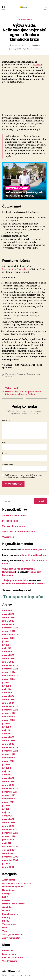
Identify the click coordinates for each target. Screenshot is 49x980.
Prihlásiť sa (8, 951)
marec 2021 (8, 819)
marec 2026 (8, 614)
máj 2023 (7, 730)
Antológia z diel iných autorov (17, 883)
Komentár (7, 420)
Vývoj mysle (8, 537)
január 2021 (8, 826)
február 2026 (9, 617)
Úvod (5, 928)
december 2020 (10, 829)
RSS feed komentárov (13, 957)
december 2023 (10, 706)
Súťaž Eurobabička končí (14, 515)
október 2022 (9, 754)
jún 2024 (7, 686)
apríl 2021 (7, 816)
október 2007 (9, 850)
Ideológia (7, 893)
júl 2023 (6, 723)
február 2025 (9, 658)
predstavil (38, 65)
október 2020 (9, 836)
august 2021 (8, 802)
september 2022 (10, 758)
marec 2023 (8, 737)
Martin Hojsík (11, 374)
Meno (5, 442)
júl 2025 (6, 641)
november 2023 (10, 710)
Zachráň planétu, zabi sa (14, 526)
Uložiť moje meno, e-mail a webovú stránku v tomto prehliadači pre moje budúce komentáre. (24, 476)
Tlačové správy (24, 20)
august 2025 (8, 638)
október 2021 (9, 795)
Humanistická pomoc (13, 887)
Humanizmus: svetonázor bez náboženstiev (23, 583)
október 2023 (9, 713)
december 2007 (10, 847)
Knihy (5, 897)
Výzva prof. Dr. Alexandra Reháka (18, 532)
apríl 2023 (7, 734)
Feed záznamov (10, 954)
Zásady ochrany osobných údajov (16, 975)
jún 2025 (7, 645)
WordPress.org (10, 961)
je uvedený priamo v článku (29, 45)
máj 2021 (7, 812)
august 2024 (8, 679)
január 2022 (8, 785)
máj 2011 (7, 843)
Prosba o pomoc (10, 521)
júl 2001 (6, 864)
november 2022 (10, 751)
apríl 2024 (7, 693)
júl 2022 (6, 764)
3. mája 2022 (16, 49)
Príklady (6, 917)
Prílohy (6, 921)
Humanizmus (9, 890)
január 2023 (8, 744)
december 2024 (10, 665)
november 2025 (10, 628)
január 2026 (8, 621)
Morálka (6, 900)
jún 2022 (6, 768)
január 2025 (8, 662)
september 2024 (10, 676)
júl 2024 (6, 682)
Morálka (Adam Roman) (14, 904)
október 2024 (9, 672)
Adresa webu (8, 464)
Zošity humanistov (11, 938)
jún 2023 (7, 727)
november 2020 (10, 833)
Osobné (6, 911)
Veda (5, 931)
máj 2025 (7, 648)
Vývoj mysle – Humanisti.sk (15, 580)
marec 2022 (8, 778)
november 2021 (10, 792)
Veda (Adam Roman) (12, 934)
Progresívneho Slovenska (14, 269)
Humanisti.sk (15, 971)
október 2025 (9, 631)
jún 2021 (6, 809)
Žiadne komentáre (34, 49)
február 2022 (9, 782)
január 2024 (8, 703)
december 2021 (10, 788)
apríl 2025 (7, 652)
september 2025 (10, 635)
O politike (7, 907)
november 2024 (10, 669)
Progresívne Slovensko (26, 374)
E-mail (5, 453)
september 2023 (10, 717)
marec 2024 (8, 696)
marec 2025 (8, 655)
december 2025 (10, 624)
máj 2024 (7, 689)
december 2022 (10, 747)
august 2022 (8, 761)
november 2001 (10, 860)
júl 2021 (6, 805)
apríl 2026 (7, 611)
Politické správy (10, 914)
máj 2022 (7, 771)
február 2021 (9, 823)
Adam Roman (9, 880)
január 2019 (8, 840)
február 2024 (9, 700)
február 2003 (9, 853)
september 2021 (10, 799)
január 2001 (8, 867)
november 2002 (10, 857)
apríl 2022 (7, 775)
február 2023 (9, 741)
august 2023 (8, 720)
